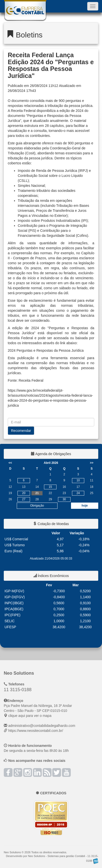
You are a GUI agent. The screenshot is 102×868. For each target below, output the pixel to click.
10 (78, 480)
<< (10, 463)
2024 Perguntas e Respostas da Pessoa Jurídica (46, 350)
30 (64, 499)
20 (24, 493)
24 (78, 493)
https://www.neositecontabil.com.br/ (36, 731)
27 (24, 499)
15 (50, 487)
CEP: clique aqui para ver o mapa (38, 711)
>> (91, 463)
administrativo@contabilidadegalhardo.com (42, 726)
